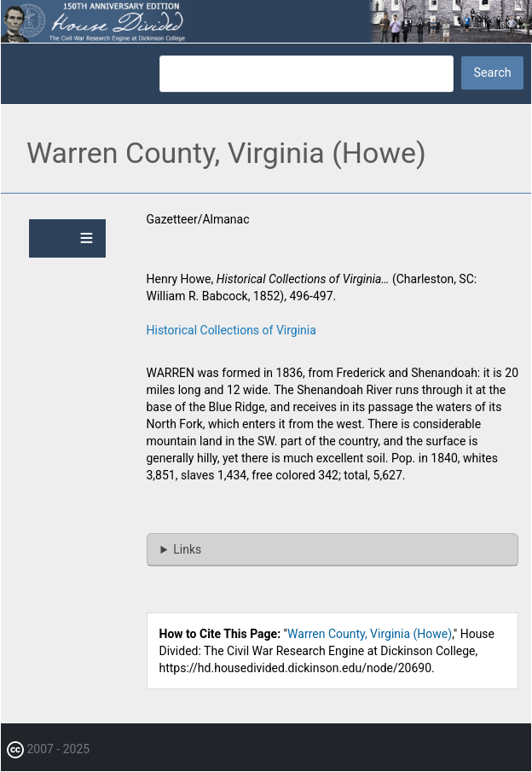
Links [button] (187, 549)
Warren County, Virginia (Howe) (370, 634)
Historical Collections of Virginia (231, 330)
